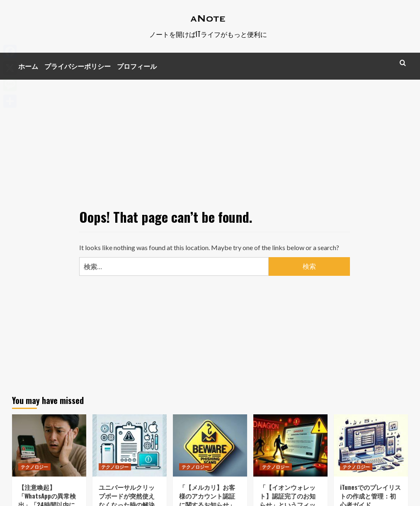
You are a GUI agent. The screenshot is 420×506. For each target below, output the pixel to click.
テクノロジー (34, 467)
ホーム (28, 66)
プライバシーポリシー (78, 66)
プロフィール (137, 66)
